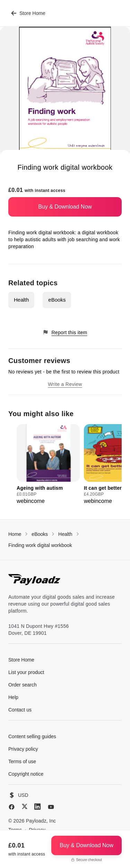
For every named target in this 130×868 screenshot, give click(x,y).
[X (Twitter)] (25, 806)
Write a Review (65, 384)
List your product (26, 672)
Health (21, 300)
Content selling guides (32, 736)
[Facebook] (12, 807)
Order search (23, 685)
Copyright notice (26, 774)
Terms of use (22, 761)
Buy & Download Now (65, 207)
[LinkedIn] (37, 807)
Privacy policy (23, 749)
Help (13, 697)
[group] (48, 465)
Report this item (65, 332)
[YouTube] (51, 807)
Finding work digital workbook (40, 545)
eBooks (57, 300)
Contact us (20, 710)
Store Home (28, 13)
